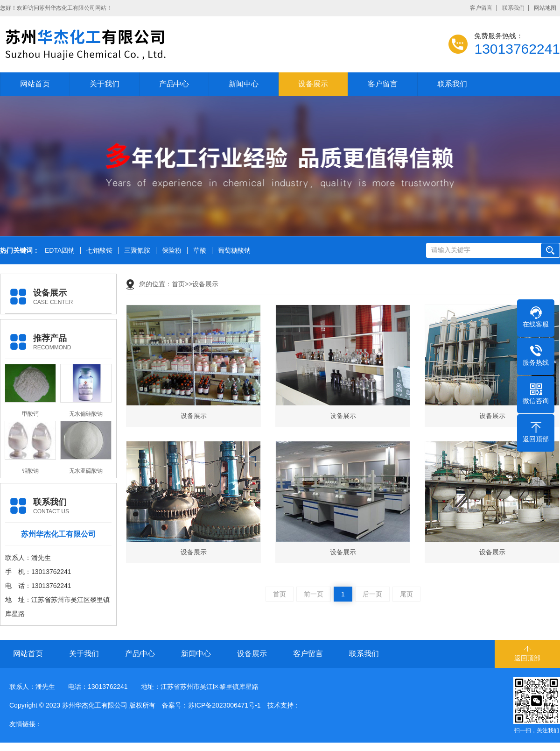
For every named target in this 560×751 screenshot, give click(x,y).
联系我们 (513, 8)
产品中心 (174, 84)
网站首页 (35, 84)
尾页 (406, 594)
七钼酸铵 (99, 251)
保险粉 (172, 251)
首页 (178, 284)
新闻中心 (244, 84)
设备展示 (313, 84)
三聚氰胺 (137, 251)
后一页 (372, 594)
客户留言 (481, 8)
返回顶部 (527, 658)
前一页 (314, 594)
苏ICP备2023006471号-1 (224, 705)
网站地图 (545, 8)
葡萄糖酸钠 (234, 251)
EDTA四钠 (60, 251)
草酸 (200, 251)
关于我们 (105, 84)
